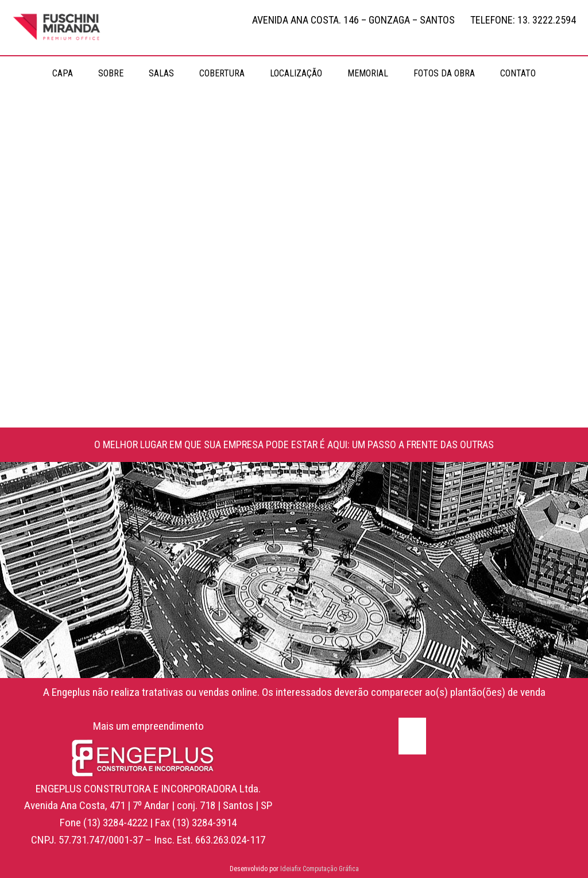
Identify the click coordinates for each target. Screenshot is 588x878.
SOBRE (111, 73)
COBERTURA (222, 73)
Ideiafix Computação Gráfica (320, 869)
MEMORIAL (368, 73)
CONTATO (518, 73)
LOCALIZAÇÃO (296, 73)
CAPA (63, 73)
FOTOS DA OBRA (444, 73)
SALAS (161, 73)
